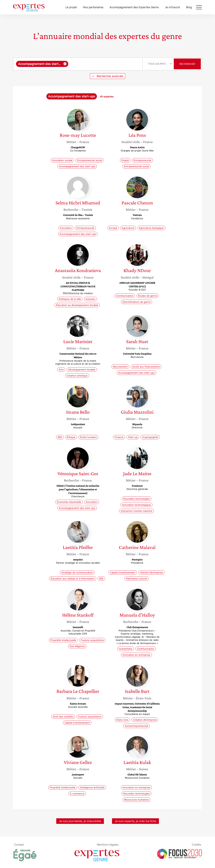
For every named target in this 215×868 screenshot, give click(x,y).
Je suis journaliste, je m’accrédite (80, 821)
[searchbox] (105, 64)
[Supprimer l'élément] (65, 64)
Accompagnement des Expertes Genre (134, 7)
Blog (189, 7)
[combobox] (78, 64)
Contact (19, 844)
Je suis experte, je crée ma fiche (135, 821)
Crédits (196, 844)
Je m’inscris (172, 7)
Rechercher (187, 64)
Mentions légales (108, 844)
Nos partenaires (93, 7)
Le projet (71, 7)
